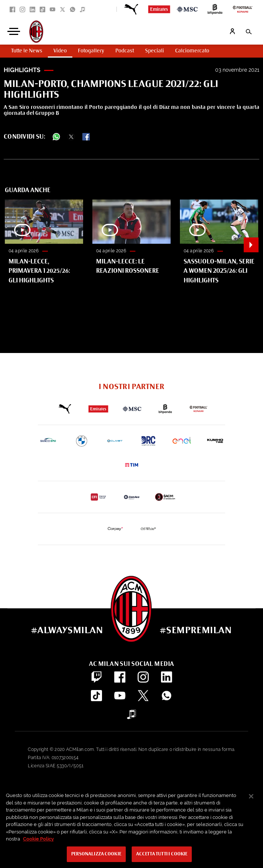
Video (60, 51)
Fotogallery (91, 51)
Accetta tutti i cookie (162, 854)
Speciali (154, 51)
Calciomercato (192, 51)
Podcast (125, 51)
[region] (131, 826)
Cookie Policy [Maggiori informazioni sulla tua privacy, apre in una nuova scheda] (38, 839)
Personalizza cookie (96, 854)
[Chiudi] (251, 796)
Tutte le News (27, 51)
